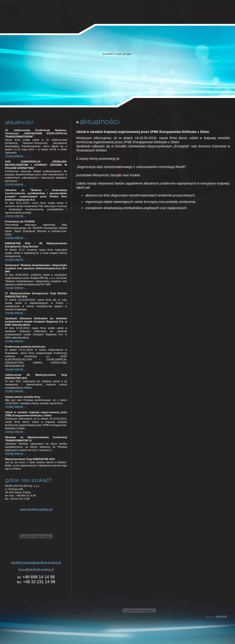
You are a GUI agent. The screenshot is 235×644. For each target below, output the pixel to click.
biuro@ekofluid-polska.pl (36, 570)
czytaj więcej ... (16, 156)
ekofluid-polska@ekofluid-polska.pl (36, 563)
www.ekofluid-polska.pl (36, 510)
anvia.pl (221, 616)
